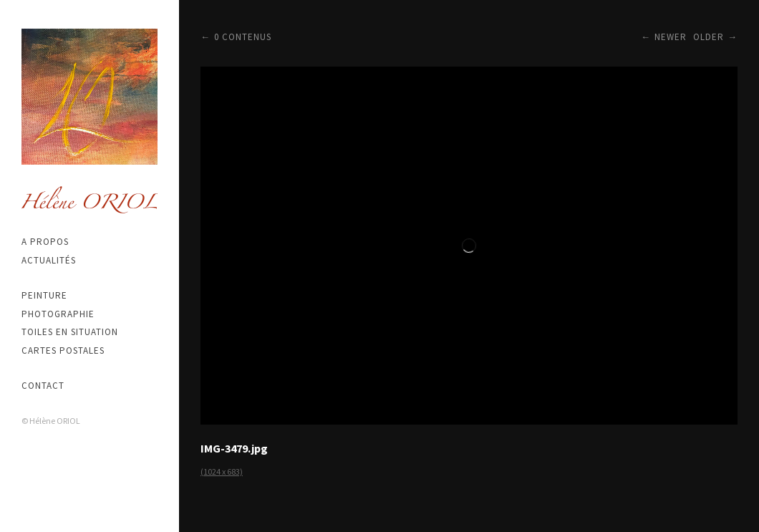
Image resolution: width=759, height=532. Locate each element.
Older (709, 37)
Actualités (49, 260)
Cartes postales (63, 350)
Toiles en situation (70, 332)
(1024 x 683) (222, 471)
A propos (45, 242)
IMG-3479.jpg (234, 448)
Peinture (44, 295)
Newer (671, 37)
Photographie (58, 314)
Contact (43, 386)
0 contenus (243, 37)
